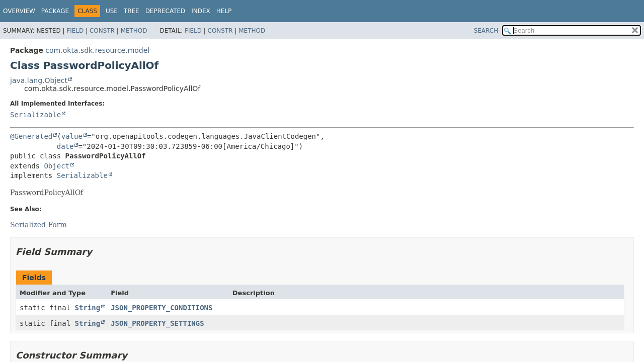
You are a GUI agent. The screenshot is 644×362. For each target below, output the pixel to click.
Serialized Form (38, 225)
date (65, 146)
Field (75, 31)
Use (112, 11)
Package (55, 11)
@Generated (31, 136)
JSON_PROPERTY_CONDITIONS (162, 308)
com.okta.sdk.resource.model (97, 50)
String (88, 308)
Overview (19, 11)
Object (57, 166)
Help (224, 11)
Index (201, 11)
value (72, 136)
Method (134, 31)
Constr (102, 31)
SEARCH (486, 31)
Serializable (35, 115)
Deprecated (166, 11)
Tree (132, 11)
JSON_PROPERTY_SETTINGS (157, 323)
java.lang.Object (39, 80)
